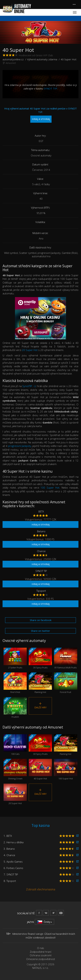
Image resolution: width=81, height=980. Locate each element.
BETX (41, 511)
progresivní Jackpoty (20, 446)
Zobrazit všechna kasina (41, 889)
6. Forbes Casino (13, 868)
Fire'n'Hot (15, 683)
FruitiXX (15, 708)
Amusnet (11, 63)
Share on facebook (41, 620)
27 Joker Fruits (15, 658)
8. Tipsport (10, 881)
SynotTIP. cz (29, 386)
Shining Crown (15, 769)
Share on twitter (40, 631)
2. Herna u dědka (14, 842)
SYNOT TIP (50, 88)
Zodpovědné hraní (40, 952)
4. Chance (9, 855)
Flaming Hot (40, 683)
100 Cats (15, 745)
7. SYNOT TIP (11, 874)
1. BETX (8, 836)
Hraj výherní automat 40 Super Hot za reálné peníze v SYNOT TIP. (40, 115)
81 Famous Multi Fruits (66, 658)
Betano (41, 531)
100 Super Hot (50, 488)
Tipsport (41, 591)
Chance (41, 551)
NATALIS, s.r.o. (40, 968)
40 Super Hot (40, 769)
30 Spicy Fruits (40, 658)
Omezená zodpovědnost (41, 959)
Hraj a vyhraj (41, 524)
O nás (41, 948)
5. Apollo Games (13, 862)
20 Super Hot (30, 350)
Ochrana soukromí (41, 955)
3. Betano (9, 849)
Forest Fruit (66, 683)
